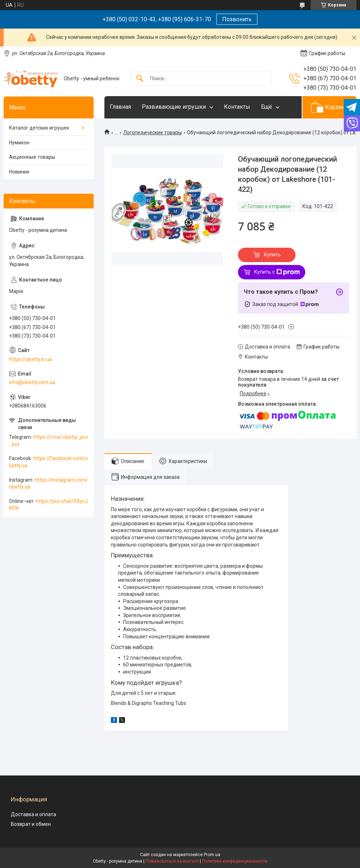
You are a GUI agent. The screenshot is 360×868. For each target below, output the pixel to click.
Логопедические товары (152, 132)
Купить (272, 255)
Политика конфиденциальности (235, 861)
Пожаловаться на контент (172, 861)
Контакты (237, 107)
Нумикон (19, 143)
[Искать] (140, 79)
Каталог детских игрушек (39, 128)
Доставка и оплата (33, 814)
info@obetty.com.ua (32, 382)
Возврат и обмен (31, 824)
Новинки (19, 172)
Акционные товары (32, 157)
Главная (120, 107)
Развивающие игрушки (174, 107)
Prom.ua (212, 855)
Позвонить (237, 19)
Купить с (277, 272)
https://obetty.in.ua (30, 359)
